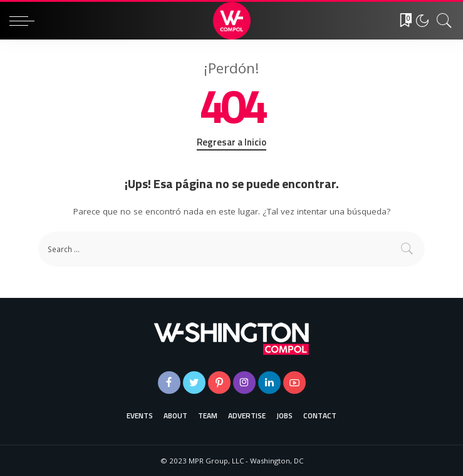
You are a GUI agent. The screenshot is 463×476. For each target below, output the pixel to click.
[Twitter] (194, 383)
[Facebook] (169, 383)
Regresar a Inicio (232, 142)
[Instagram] (244, 383)
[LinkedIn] (269, 383)
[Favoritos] (402, 21)
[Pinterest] (219, 383)
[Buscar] (441, 21)
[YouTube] (294, 383)
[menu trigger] (25, 21)
